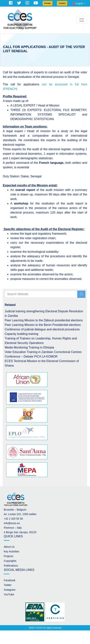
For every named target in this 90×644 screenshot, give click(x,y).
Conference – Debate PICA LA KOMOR (31, 356)
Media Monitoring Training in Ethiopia (29, 347)
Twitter (8, 585)
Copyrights (10, 561)
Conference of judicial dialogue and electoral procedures (42, 329)
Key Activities (11, 551)
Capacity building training (22, 334)
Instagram (10, 590)
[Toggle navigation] (82, 20)
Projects (9, 556)
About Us (9, 547)
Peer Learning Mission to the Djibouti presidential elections (44, 320)
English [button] (78, 4)
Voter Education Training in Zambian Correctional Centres (43, 352)
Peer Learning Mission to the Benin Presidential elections (43, 325)
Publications (11, 566)
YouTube (9, 594)
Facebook (9, 580)
